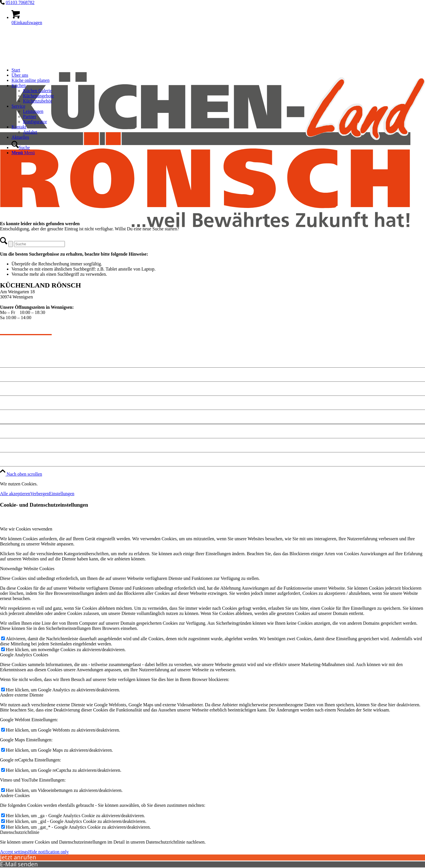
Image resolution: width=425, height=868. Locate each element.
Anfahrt (9, 417)
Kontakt (9, 388)
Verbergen (39, 494)
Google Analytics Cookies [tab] (24, 655)
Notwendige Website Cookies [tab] (27, 569)
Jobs (5, 459)
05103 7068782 (20, 2)
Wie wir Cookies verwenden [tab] (26, 529)
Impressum (12, 431)
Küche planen (15, 403)
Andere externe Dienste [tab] (22, 695)
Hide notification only (48, 852)
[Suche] (21, 147)
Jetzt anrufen (18, 857)
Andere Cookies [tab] (15, 795)
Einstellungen (62, 494)
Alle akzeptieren (15, 494)
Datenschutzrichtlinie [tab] (20, 832)
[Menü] (23, 153)
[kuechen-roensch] (212, 268)
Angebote (10, 374)
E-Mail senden (19, 864)
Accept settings (14, 852)
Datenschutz (14, 445)
